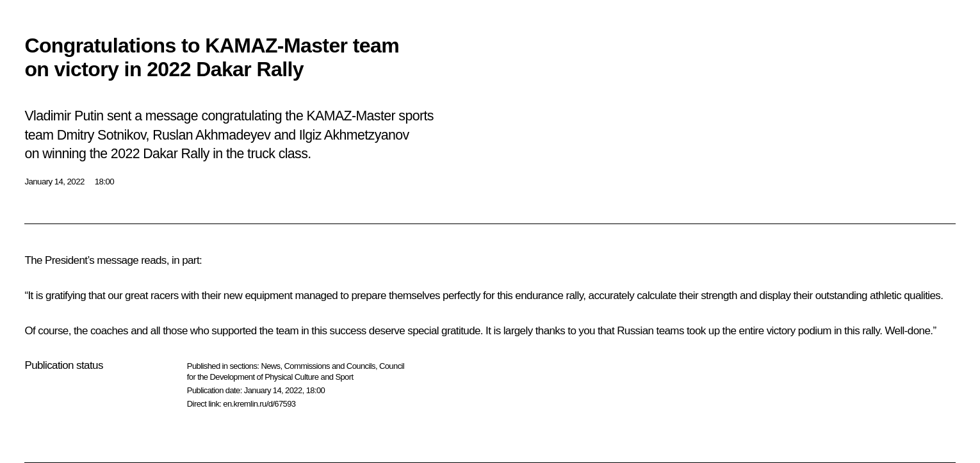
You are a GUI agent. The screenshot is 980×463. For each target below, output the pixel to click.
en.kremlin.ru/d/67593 (259, 404)
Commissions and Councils (330, 366)
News (270, 366)
